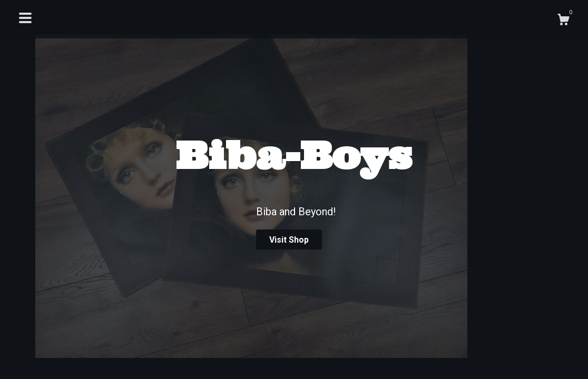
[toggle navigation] (25, 18)
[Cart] (563, 21)
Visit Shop (289, 240)
